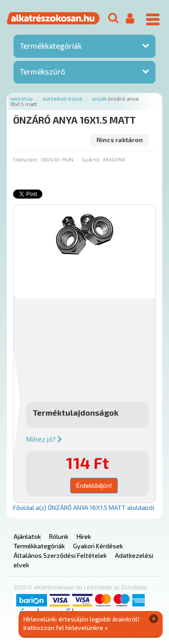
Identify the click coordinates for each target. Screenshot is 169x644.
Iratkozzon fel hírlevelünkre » (66, 628)
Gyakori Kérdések (98, 546)
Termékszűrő (43, 71)
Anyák (99, 99)
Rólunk (59, 536)
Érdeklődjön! (94, 485)
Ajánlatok (27, 536)
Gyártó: (91, 159)
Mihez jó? (44, 439)
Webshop (22, 99)
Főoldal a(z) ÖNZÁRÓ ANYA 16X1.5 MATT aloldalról (84, 507)
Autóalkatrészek (62, 99)
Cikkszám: (26, 159)
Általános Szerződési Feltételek (60, 555)
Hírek (84, 536)
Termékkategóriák (51, 46)
